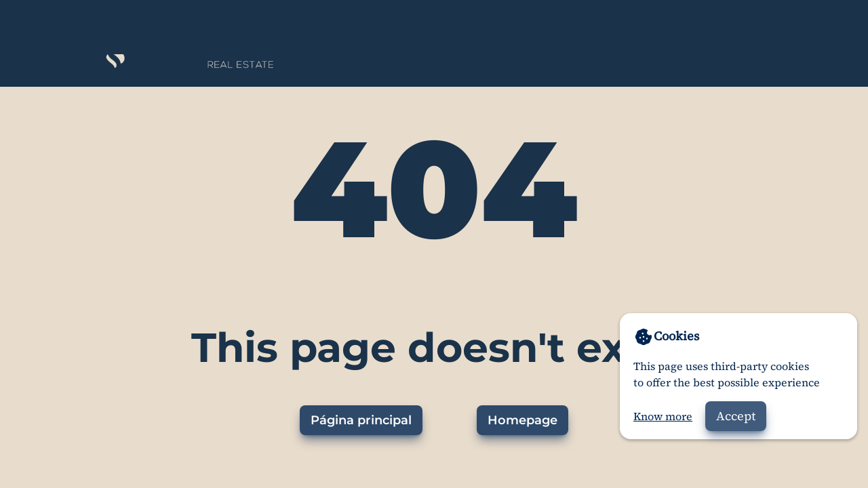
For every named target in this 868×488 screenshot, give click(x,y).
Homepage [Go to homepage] (522, 420)
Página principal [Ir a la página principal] (361, 420)
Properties (579, 26)
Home (507, 26)
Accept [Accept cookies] (736, 416)
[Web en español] (817, 27)
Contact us (664, 26)
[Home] (157, 27)
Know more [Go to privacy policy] (663, 416)
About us (745, 26)
